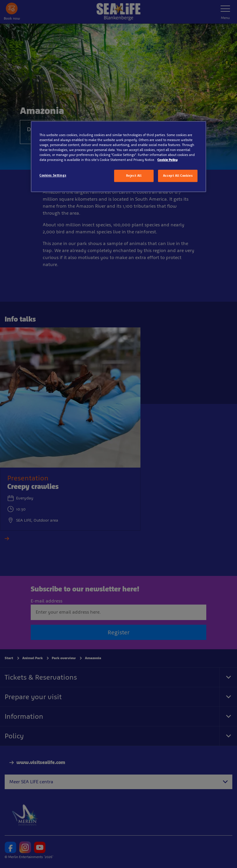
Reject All (134, 176)
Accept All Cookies (178, 176)
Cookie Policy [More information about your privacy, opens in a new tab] (168, 160)
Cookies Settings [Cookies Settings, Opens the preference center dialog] (53, 175)
